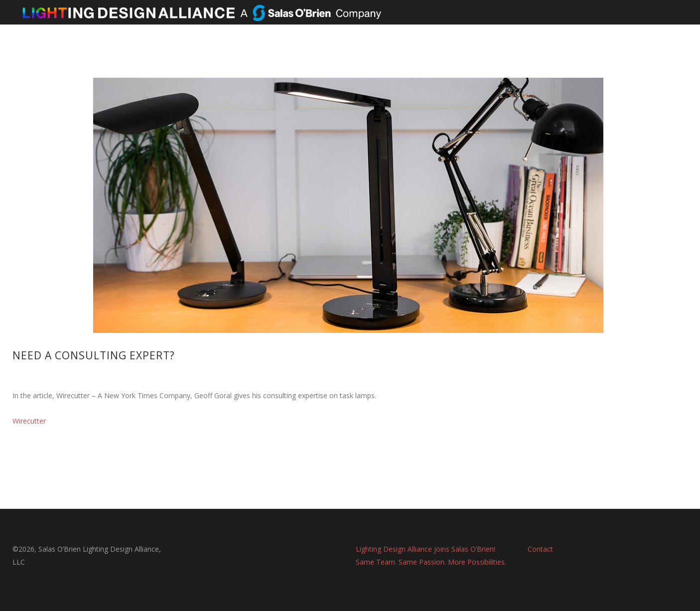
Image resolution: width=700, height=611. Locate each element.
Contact (540, 549)
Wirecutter (29, 421)
